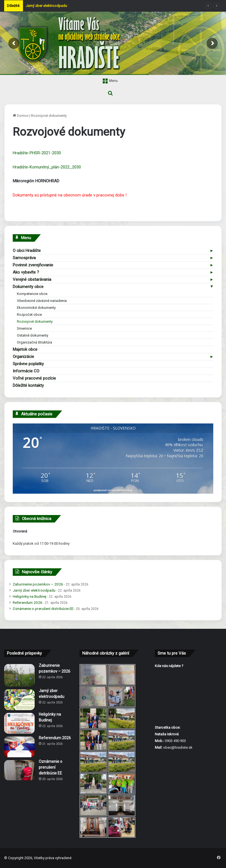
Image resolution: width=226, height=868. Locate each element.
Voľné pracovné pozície (34, 378)
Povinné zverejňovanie (33, 265)
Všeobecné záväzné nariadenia (42, 301)
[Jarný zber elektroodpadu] (19, 700)
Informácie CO (26, 371)
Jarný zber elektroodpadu (46, 6)
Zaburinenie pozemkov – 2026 (38, 584)
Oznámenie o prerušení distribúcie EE (43, 609)
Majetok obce (25, 349)
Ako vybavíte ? (26, 272)
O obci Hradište (27, 251)
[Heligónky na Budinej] (19, 723)
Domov (21, 116)
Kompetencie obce (32, 294)
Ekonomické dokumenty (36, 308)
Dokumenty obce (28, 287)
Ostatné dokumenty (33, 335)
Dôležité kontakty (28, 385)
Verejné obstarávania (32, 279)
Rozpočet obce (29, 315)
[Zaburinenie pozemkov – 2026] (19, 675)
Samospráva (24, 258)
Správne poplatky (28, 364)
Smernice (24, 328)
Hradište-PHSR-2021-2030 (37, 153)
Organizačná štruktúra (34, 342)
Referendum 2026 (28, 602)
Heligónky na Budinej (29, 596)
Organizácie (23, 357)
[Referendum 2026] (19, 747)
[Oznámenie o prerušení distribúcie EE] (19, 770)
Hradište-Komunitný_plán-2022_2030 (47, 167)
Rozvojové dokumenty (35, 321)
